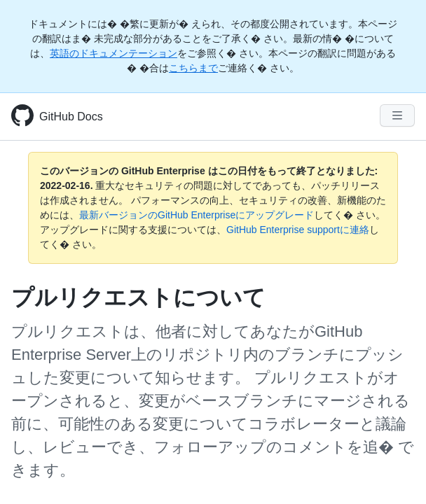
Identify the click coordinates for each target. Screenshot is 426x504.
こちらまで (193, 68)
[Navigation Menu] (397, 115)
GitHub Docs (71, 117)
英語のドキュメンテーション (114, 53)
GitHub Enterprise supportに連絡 (298, 230)
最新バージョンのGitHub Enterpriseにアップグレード (197, 215)
